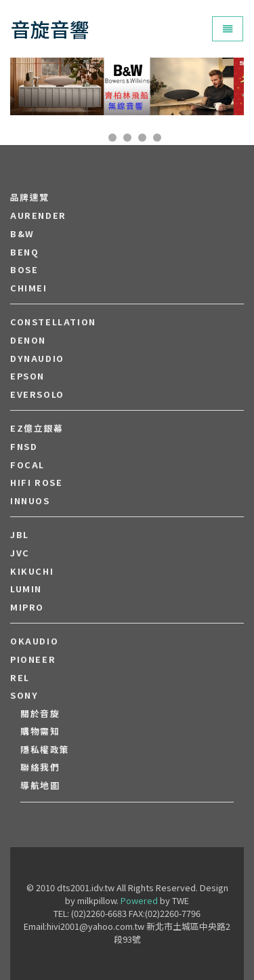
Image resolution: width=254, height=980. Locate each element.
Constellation (53, 322)
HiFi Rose (36, 483)
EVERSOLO (37, 394)
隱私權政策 (45, 750)
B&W (22, 234)
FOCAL (27, 465)
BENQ (24, 252)
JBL (20, 535)
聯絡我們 (40, 767)
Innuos (30, 501)
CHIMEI (29, 288)
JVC (20, 553)
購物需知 (40, 731)
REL (20, 678)
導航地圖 (40, 785)
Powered (139, 900)
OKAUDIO (34, 641)
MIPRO (27, 607)
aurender (38, 216)
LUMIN (26, 589)
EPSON (27, 376)
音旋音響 (50, 29)
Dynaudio (37, 359)
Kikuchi (32, 571)
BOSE (24, 270)
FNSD (24, 447)
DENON (28, 340)
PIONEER (33, 659)
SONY (24, 695)
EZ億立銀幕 (37, 428)
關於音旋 (40, 714)
